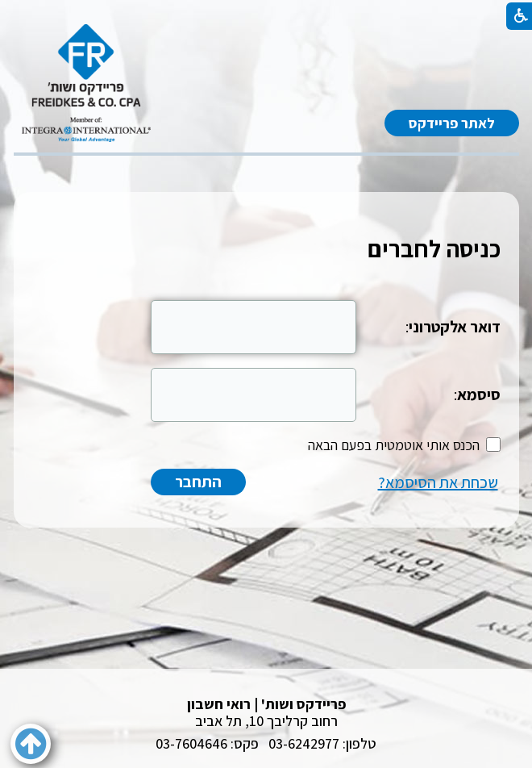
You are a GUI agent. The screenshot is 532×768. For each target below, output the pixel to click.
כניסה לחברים (434, 248)
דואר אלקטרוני (455, 327)
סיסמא (479, 394)
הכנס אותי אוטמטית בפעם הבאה (394, 445)
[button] (31, 744)
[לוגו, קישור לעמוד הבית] (86, 83)
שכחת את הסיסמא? (438, 482)
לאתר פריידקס (452, 123)
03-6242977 (304, 743)
